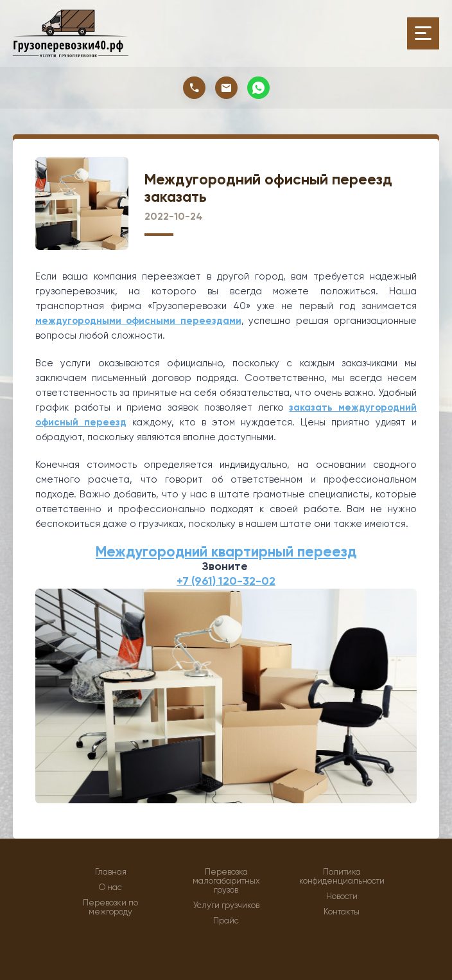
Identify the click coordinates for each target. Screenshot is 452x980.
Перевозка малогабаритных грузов (226, 881)
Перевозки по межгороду (110, 907)
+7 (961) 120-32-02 (226, 581)
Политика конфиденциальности (342, 877)
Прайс (226, 921)
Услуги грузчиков (226, 905)
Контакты (342, 912)
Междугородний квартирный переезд (226, 552)
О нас (110, 887)
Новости (342, 896)
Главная (111, 872)
